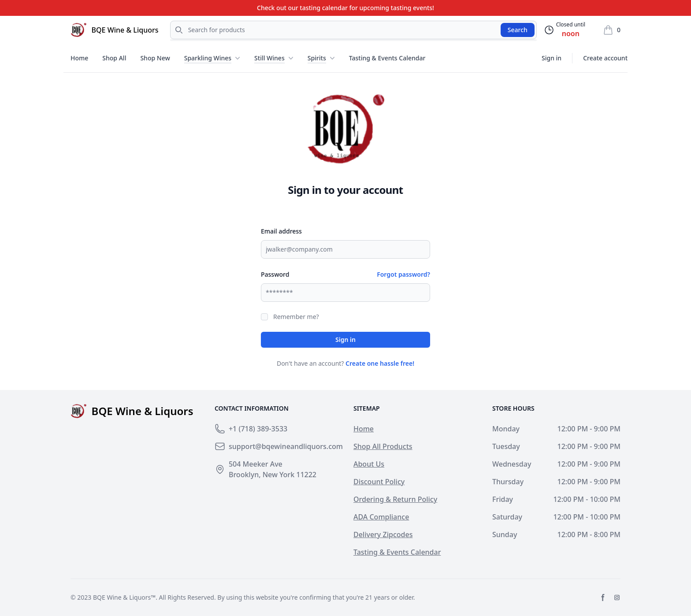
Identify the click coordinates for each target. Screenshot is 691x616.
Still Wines (269, 58)
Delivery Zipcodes (383, 534)
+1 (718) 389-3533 (258, 429)
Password (275, 274)
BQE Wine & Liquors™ (124, 597)
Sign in (552, 58)
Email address (281, 231)
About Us (369, 464)
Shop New (155, 58)
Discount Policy (379, 482)
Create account (605, 58)
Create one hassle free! (380, 363)
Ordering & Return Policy (395, 499)
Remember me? (296, 317)
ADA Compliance (381, 517)
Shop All (114, 58)
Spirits (317, 58)
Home (79, 58)
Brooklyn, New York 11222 (273, 475)
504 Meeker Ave (256, 464)
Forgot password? (403, 274)
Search (518, 30)
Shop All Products (383, 446)
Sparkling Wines (208, 58)
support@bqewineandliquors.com (286, 446)
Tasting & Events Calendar (387, 58)
